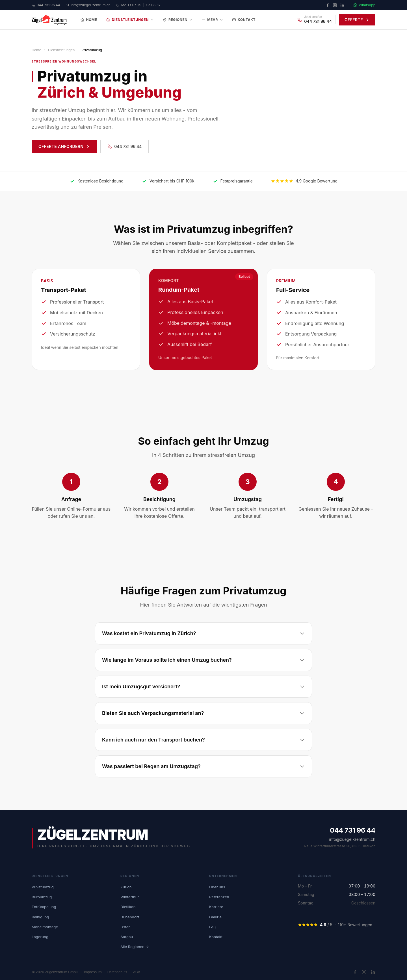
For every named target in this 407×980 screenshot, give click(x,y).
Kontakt (244, 20)
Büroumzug (42, 897)
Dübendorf (130, 917)
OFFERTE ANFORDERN (64, 146)
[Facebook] (328, 5)
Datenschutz (117, 972)
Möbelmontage (45, 927)
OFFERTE (357, 20)
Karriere (216, 907)
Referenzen (219, 897)
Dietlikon (128, 907)
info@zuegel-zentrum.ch (88, 5)
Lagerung (40, 937)
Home (89, 20)
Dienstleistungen (130, 20)
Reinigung (40, 917)
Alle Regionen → (135, 947)
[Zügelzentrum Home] (49, 20)
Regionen (178, 20)
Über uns (217, 887)
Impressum (93, 972)
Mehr (212, 20)
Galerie (215, 917)
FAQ (213, 927)
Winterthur (130, 897)
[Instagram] (335, 5)
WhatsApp (364, 5)
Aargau (127, 937)
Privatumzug (43, 887)
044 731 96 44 (46, 5)
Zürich (126, 887)
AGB (137, 972)
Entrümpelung (44, 907)
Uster (125, 927)
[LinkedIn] (342, 5)
